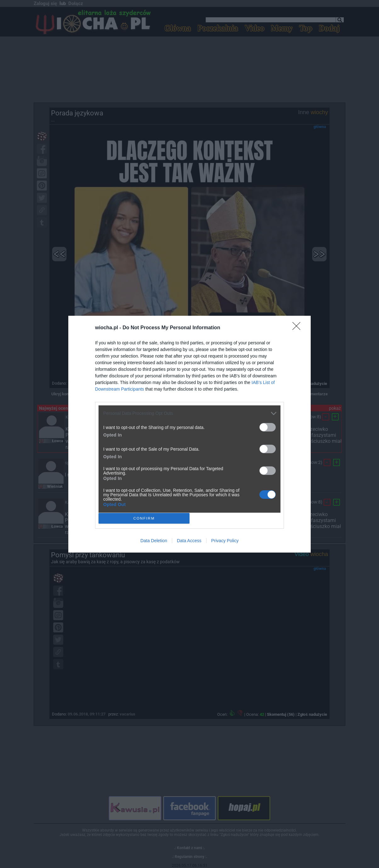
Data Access (189, 541)
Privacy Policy (225, 541)
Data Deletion (154, 541)
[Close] (298, 328)
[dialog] (189, 434)
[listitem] (189, 413)
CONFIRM (144, 518)
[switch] (268, 427)
